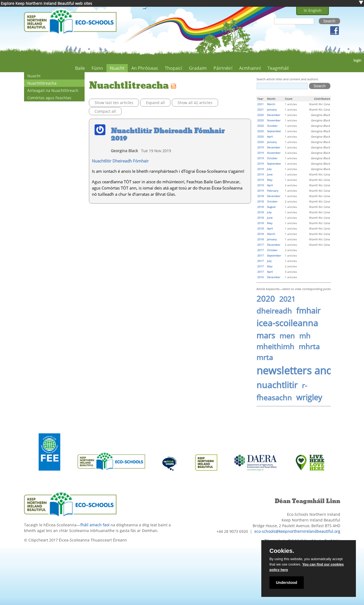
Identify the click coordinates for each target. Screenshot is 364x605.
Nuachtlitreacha (42, 83)
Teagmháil (278, 68)
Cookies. (282, 551)
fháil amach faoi (95, 525)
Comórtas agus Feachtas (49, 98)
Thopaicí (173, 68)
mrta (265, 357)
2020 (266, 299)
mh (305, 336)
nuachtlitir (277, 385)
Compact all (105, 111)
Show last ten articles (114, 103)
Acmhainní (250, 68)
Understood (287, 583)
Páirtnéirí (223, 68)
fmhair (308, 311)
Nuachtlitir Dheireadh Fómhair (120, 161)
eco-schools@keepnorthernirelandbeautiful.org (297, 531)
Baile (80, 68)
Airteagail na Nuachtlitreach (53, 90)
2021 (287, 299)
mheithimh (275, 347)
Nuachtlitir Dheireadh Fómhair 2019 (168, 135)
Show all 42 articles (195, 103)
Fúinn (97, 68)
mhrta (309, 347)
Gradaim (198, 68)
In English (313, 10)
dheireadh (274, 311)
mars (266, 335)
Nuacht (117, 68)
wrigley (309, 397)
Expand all (155, 103)
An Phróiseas (145, 68)
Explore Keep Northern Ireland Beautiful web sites (46, 3)
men (287, 336)
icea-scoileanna (287, 323)
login (357, 60)
